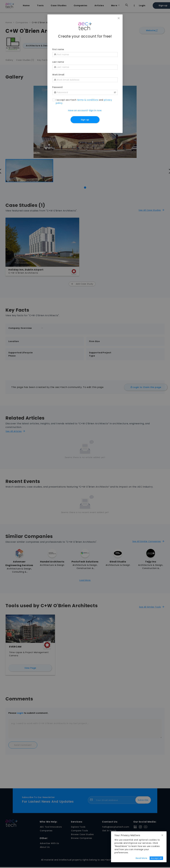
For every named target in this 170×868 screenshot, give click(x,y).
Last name (58, 62)
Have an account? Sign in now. (85, 110)
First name (58, 49)
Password (57, 87)
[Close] (119, 18)
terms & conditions (88, 100)
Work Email (58, 75)
